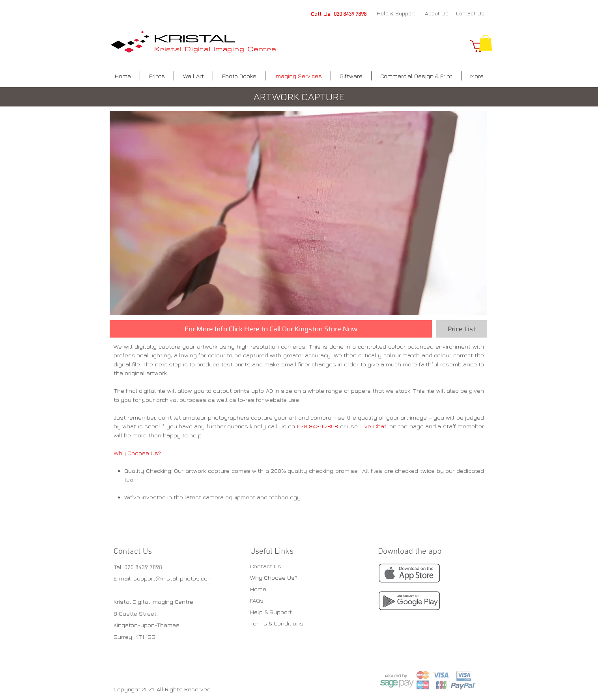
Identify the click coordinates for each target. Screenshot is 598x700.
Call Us (322, 14)
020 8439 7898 (350, 14)
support (144, 578)
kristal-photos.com (187, 578)
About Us (437, 13)
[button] (486, 43)
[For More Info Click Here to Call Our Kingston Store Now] (271, 329)
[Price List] (462, 329)
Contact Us (470, 13)
